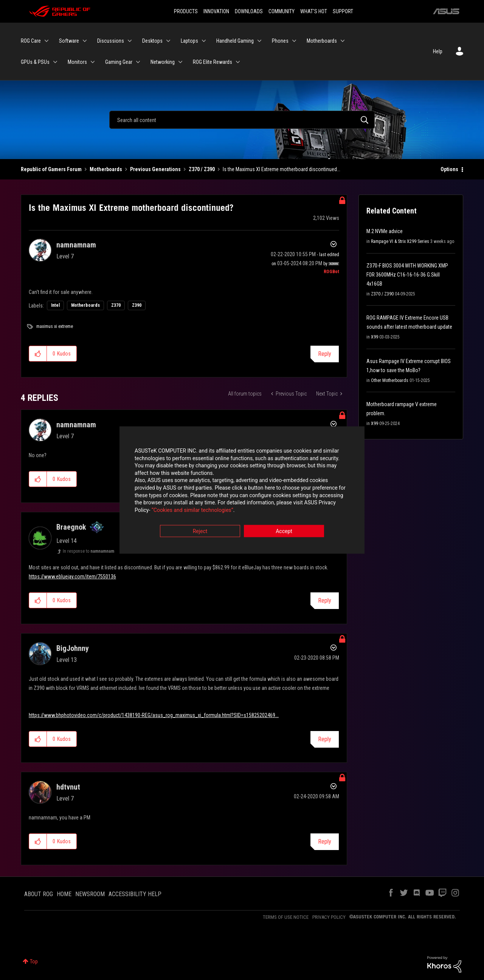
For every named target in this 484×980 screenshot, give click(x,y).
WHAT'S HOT (314, 11)
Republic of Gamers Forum (51, 169)
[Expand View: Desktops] (168, 41)
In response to (88, 551)
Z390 (137, 305)
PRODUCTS (186, 11)
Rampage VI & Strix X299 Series (400, 241)
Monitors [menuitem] (77, 62)
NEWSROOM (90, 894)
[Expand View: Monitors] (93, 62)
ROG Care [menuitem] (31, 41)
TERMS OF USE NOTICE (286, 917)
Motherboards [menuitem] (322, 41)
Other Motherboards (390, 380)
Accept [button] (284, 532)
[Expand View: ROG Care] (47, 41)
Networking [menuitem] (163, 62)
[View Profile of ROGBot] (331, 272)
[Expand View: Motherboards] (343, 41)
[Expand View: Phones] (294, 41)
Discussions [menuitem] (111, 41)
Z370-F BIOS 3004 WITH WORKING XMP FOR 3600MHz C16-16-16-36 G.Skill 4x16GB (407, 275)
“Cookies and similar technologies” (192, 510)
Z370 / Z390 (202, 169)
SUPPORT (343, 11)
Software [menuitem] (69, 41)
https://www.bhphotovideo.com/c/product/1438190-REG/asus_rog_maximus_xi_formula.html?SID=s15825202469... (154, 715)
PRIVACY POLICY (329, 917)
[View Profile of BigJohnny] (73, 648)
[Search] (242, 120)
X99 (375, 337)
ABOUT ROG (39, 894)
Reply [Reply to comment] (325, 601)
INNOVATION (216, 11)
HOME (64, 894)
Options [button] (449, 169)
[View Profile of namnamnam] (76, 245)
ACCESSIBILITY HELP (135, 894)
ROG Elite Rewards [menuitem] (213, 62)
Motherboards (106, 169)
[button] (38, 354)
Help (438, 51)
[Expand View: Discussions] (130, 41)
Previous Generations (155, 169)
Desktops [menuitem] (152, 41)
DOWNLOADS (249, 11)
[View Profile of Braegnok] (71, 527)
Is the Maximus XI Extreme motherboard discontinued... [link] (282, 169)
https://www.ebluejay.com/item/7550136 (72, 577)
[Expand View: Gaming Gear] (138, 62)
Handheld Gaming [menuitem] (235, 41)
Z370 (116, 305)
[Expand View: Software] (85, 41)
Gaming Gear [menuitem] (119, 62)
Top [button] (34, 961)
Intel (55, 305)
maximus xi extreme (55, 326)
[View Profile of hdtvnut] (68, 787)
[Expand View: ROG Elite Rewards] (238, 62)
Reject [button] (200, 532)
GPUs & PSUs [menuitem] (35, 62)
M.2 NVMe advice (385, 231)
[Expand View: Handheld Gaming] (259, 41)
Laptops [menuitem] (189, 41)
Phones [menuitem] (280, 41)
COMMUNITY (282, 11)
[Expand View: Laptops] (204, 41)
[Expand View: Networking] (180, 62)
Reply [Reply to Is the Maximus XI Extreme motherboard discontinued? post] (325, 354)
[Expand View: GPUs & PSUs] (55, 62)
